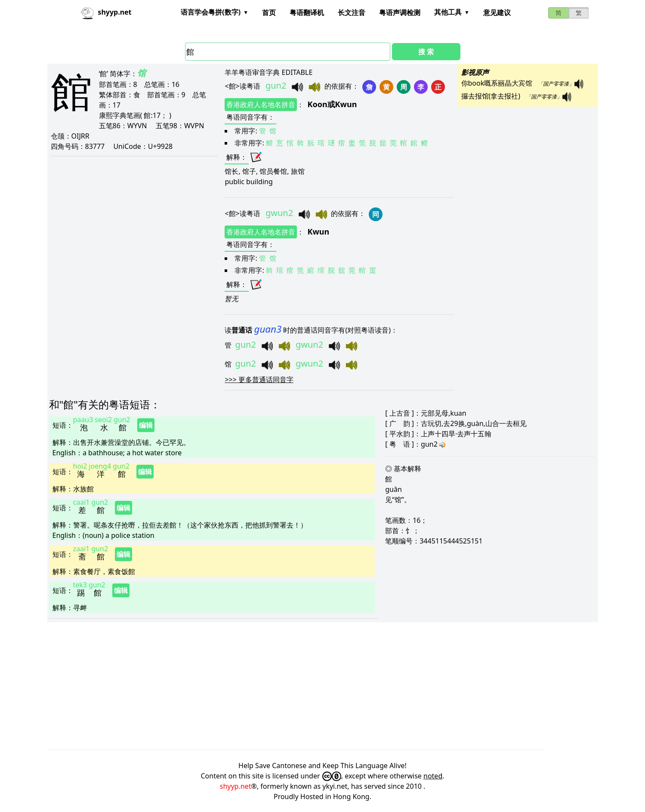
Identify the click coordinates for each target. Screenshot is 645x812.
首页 (269, 12)
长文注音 (352, 12)
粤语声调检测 (400, 12)
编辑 (146, 425)
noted (433, 776)
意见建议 (497, 12)
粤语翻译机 (307, 12)
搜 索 (426, 52)
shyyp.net (236, 786)
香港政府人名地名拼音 (261, 105)
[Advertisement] (306, 686)
